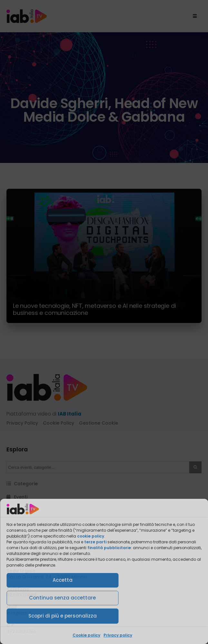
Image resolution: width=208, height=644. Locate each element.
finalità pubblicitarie (109, 548)
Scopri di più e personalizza (63, 616)
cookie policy (91, 536)
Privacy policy (118, 635)
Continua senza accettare (62, 598)
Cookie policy (86, 635)
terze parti (95, 542)
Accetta (63, 580)
